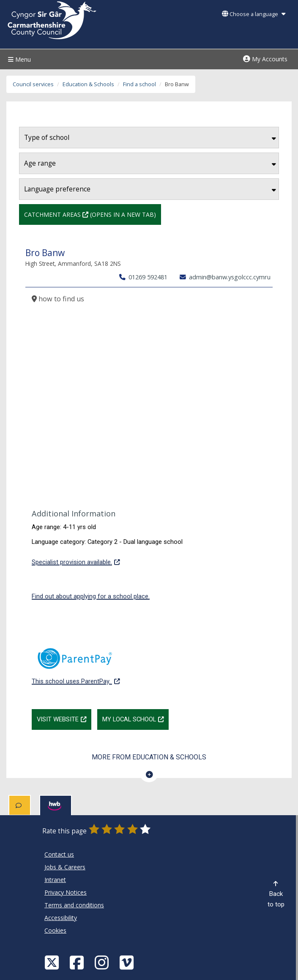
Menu (18, 59)
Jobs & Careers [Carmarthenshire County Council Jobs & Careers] (65, 867)
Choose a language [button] (254, 14)
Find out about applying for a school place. (91, 596)
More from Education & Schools (149, 757)
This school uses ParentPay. (76, 662)
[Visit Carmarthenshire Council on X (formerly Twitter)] (53, 962)
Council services (33, 84)
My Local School (135, 718)
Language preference (150, 189)
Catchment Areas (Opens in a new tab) (90, 214)
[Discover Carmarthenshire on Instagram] (103, 962)
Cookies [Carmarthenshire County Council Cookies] (55, 930)
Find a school (139, 84)
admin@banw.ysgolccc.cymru (225, 277)
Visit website (64, 718)
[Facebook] (78, 962)
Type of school (150, 138)
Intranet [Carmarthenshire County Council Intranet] (55, 880)
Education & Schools (88, 84)
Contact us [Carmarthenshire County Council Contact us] (59, 854)
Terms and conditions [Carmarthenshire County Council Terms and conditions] (74, 905)
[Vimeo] (128, 962)
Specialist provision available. (76, 561)
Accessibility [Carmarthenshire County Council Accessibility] (61, 918)
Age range (150, 163)
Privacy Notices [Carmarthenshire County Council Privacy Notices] (66, 892)
